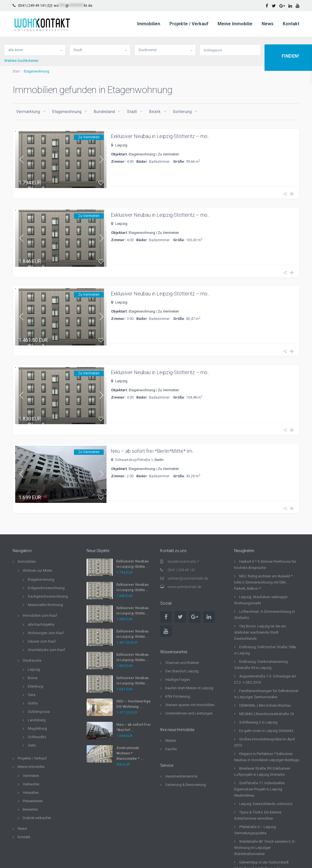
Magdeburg (37, 688)
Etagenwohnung (142, 154)
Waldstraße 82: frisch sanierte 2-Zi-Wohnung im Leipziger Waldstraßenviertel (265, 807)
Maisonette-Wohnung (45, 564)
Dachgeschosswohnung (48, 556)
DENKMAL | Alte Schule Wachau (265, 665)
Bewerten (30, 769)
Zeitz (32, 705)
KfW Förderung (178, 656)
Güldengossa (39, 671)
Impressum (290, 860)
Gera (32, 654)
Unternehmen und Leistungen (189, 673)
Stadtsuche (32, 620)
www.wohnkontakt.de (184, 546)
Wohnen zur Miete (37, 530)
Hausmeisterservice (181, 736)
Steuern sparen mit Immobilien (190, 664)
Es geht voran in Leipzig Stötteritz (266, 690)
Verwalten (31, 752)
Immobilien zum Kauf (40, 575)
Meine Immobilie (235, 24)
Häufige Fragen (178, 639)
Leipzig (121, 145)
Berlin (159, 427)
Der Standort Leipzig (182, 631)
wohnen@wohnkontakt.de (188, 538)
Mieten (171, 700)
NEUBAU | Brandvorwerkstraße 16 (266, 673)
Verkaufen (31, 744)
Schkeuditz (37, 696)
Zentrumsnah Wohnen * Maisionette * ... (130, 713)
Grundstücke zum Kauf (46, 609)
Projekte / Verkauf (189, 24)
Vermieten (31, 735)
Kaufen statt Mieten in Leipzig (189, 647)
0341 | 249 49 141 (32, 5)
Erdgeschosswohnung (46, 547)
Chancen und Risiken (182, 622)
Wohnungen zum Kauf (46, 592)
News (268, 24)
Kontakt (291, 24)
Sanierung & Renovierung (186, 744)
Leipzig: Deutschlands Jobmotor (266, 763)
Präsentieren (33, 760)
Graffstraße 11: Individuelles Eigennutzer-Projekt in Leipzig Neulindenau (259, 749)
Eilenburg (35, 646)
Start (16, 71)
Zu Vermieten (168, 154)
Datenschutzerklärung (256, 860)
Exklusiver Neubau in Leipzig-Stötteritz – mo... (160, 136)
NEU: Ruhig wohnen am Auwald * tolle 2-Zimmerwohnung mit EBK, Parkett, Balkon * (263, 542)
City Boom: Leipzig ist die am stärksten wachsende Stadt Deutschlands (260, 592)
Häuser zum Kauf (42, 601)
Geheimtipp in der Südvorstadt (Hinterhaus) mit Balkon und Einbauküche (261, 828)
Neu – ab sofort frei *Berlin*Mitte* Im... (153, 418)
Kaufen (171, 708)
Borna (33, 637)
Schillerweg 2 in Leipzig (258, 682)
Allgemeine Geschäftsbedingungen (203, 860)
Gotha (33, 663)
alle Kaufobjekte (41, 584)
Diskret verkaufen (37, 777)
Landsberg (37, 680)
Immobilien (149, 24)
